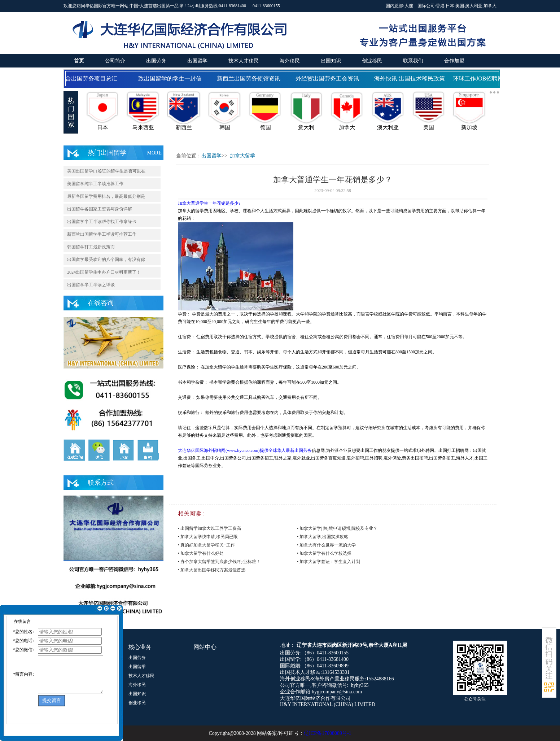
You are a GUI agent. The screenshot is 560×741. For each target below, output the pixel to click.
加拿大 (490, 6)
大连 (409, 6)
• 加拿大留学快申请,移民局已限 (208, 537)
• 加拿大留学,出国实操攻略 (323, 537)
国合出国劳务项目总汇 (90, 79)
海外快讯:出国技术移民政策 (411, 79)
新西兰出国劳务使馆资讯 (250, 79)
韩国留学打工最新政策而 (91, 247)
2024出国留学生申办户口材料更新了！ (104, 272)
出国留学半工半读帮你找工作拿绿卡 (102, 222)
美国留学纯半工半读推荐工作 (95, 184)
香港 (440, 6)
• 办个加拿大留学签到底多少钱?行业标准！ (219, 562)
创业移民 (372, 61)
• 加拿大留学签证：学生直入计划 (329, 562)
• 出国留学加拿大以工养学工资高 (209, 528)
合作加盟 (454, 61)
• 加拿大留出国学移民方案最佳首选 (212, 570)
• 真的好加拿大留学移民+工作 (206, 545)
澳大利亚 (474, 6)
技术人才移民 (244, 61)
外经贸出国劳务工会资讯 (329, 79)
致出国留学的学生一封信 (171, 79)
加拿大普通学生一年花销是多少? (209, 203)
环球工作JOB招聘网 (480, 79)
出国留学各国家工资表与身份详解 (100, 209)
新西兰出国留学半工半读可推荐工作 (102, 234)
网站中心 (205, 647)
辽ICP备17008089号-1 (327, 733)
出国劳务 (156, 61)
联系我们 (413, 61)
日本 (450, 6)
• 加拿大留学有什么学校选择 (324, 553)
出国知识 (331, 61)
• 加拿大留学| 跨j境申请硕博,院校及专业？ (337, 528)
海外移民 (290, 61)
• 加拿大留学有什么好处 (201, 553)
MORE (154, 153)
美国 (460, 6)
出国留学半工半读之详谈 (91, 285)
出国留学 (197, 61)
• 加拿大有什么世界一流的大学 (326, 545)
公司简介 (115, 61)
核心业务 (140, 647)
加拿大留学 (242, 156)
